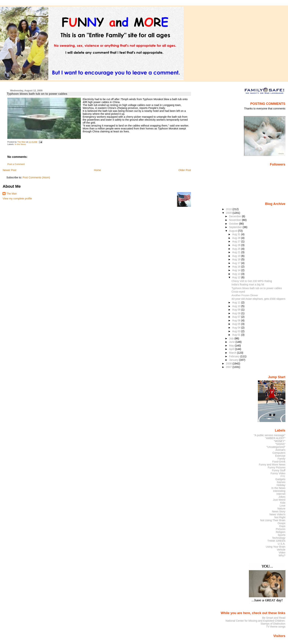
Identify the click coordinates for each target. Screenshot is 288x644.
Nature (281, 509)
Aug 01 (237, 335)
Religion (281, 532)
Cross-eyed (238, 292)
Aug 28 (237, 238)
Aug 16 (237, 267)
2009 (229, 213)
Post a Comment (16, 164)
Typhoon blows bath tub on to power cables (257, 288)
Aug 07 (237, 317)
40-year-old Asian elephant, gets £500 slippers (259, 299)
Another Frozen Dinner (245, 295)
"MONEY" (280, 441)
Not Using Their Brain (273, 520)
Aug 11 (237, 302)
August (234, 231)
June (232, 342)
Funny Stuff (279, 470)
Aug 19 (237, 256)
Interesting (279, 491)
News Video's (277, 514)
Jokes (282, 497)
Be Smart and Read (274, 618)
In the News (20, 144)
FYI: (283, 476)
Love (282, 506)
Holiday (281, 485)
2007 (229, 367)
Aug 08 (237, 313)
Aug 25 (237, 249)
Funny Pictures (277, 467)
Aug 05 (237, 324)
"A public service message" (269, 435)
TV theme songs (276, 627)
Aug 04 (237, 328)
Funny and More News (272, 465)
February (235, 356)
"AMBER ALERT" (275, 438)
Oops (282, 526)
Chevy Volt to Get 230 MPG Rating (252, 281)
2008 (229, 364)
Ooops (281, 523)
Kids (283, 503)
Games (281, 482)
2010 (229, 209)
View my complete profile (17, 199)
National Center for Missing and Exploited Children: (255, 621)
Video (282, 553)
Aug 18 (237, 259)
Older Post (185, 170)
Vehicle (281, 550)
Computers (279, 453)
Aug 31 (237, 234)
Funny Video (278, 473)
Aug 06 (237, 320)
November (235, 220)
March (233, 353)
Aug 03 (237, 331)
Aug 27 (237, 241)
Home (97, 170)
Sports (282, 535)
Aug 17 (237, 263)
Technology (279, 538)
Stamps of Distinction (273, 624)
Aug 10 (237, 306)
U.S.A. (282, 544)
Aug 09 (237, 310)
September (236, 227)
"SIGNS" (280, 444)
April (232, 349)
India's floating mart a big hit (248, 285)
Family (281, 459)
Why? (282, 555)
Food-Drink (279, 462)
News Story (279, 511)
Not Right (280, 517)
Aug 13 (237, 274)
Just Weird (279, 500)
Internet (281, 494)
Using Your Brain (276, 547)
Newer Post (9, 170)
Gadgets (280, 479)
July (232, 338)
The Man (11, 194)
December (235, 216)
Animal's (280, 450)
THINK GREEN (276, 541)
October (234, 224)
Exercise (280, 456)
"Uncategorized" (276, 447)
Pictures (281, 529)
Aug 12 (237, 277)
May (232, 346)
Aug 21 (237, 252)
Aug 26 (237, 245)
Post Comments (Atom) (36, 177)
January (234, 360)
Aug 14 (237, 270)
